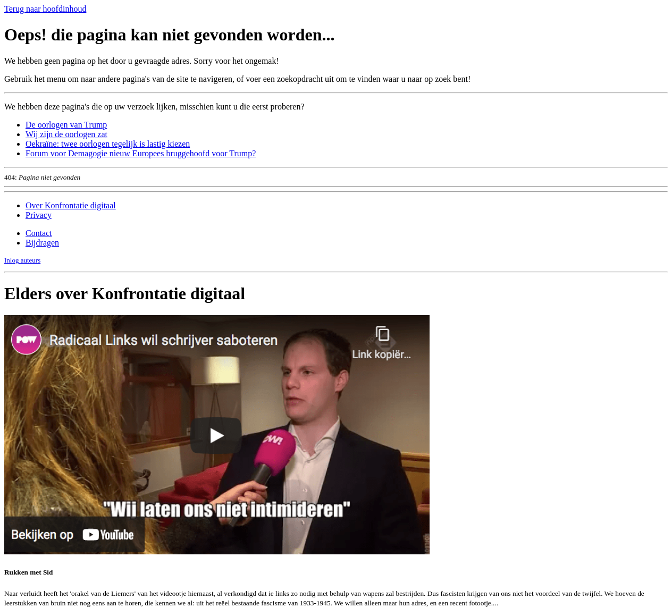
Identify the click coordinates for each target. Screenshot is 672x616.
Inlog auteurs (22, 260)
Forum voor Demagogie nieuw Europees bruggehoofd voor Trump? (141, 153)
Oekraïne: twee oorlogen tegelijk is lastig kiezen (108, 144)
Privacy (39, 215)
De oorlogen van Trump (66, 125)
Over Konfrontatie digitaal (71, 205)
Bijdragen (42, 243)
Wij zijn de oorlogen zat (66, 134)
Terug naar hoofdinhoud (45, 9)
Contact (39, 233)
